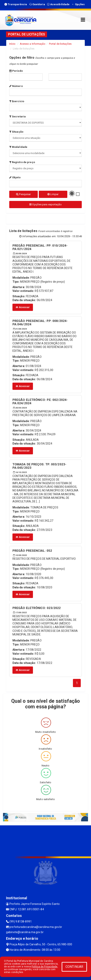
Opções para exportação (45, 204)
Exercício (17, 101)
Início (12, 44)
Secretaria (17, 116)
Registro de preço (22, 162)
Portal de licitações (60, 44)
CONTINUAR (74, 967)
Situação (16, 132)
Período (16, 71)
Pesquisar (23, 194)
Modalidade (18, 147)
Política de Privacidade (44, 967)
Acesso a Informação (33, 44)
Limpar (53, 194)
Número (16, 86)
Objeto (15, 177)
